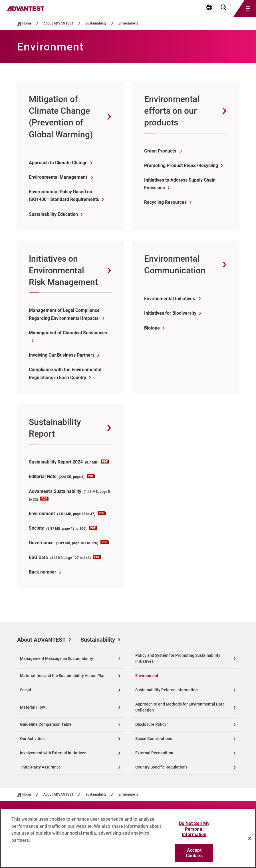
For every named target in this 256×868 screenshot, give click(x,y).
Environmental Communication (175, 265)
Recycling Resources (165, 202)
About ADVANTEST (58, 24)
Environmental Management (59, 177)
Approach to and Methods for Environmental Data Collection (180, 707)
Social (26, 690)
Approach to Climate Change (58, 163)
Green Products (161, 151)
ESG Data (65, 557)
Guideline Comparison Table (46, 724)
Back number (43, 572)
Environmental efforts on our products (172, 111)
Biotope (152, 328)
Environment (128, 24)
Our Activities (32, 739)
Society (63, 528)
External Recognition (154, 753)
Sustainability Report (55, 428)
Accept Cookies (194, 856)
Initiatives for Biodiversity (170, 313)
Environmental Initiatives (170, 299)
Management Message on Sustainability (57, 658)
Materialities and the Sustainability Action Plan (63, 676)
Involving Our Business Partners (62, 355)
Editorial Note (62, 476)
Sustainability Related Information (167, 690)
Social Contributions (154, 739)
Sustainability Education (53, 214)
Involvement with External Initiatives (53, 753)
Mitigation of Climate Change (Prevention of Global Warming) (61, 117)
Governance (69, 543)
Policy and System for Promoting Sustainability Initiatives (178, 658)
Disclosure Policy (151, 724)
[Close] (250, 841)
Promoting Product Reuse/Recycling (181, 165)
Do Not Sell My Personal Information (194, 832)
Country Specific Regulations (161, 767)
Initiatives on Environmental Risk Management (63, 271)
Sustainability (96, 24)
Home (27, 24)
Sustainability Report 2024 (69, 462)
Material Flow (32, 707)
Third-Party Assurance (40, 767)
